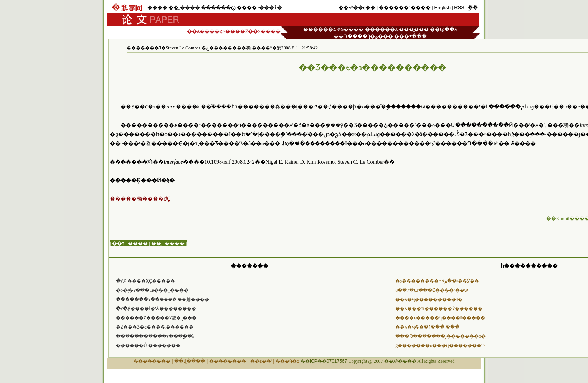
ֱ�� (473, 7)
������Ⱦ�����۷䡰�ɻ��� (156, 318)
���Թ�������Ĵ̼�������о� (440, 336)
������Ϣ (218, 8)
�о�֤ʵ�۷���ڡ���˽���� (152, 290)
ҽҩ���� (350, 29)
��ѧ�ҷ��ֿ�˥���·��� (427, 327)
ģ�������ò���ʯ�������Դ (440, 345)
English (442, 7)
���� (157, 7)
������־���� (405, 7)
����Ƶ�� (242, 31)
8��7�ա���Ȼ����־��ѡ (432, 290)
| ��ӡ (117, 243)
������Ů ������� (148, 345)
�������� (152, 361)
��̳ (173, 7)
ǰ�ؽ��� (381, 36)
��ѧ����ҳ (205, 31)
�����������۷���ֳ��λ (155, 336)
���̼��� (414, 29)
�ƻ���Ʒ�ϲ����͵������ (155, 327)
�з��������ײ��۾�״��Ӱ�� (437, 281)
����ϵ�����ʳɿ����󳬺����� (440, 318)
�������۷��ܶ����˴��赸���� (163, 299)
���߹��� (410, 36)
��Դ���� (350, 36)
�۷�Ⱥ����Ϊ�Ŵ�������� (156, 309)
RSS (459, 7)
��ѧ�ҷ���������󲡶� (429, 299)
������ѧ (320, 29)
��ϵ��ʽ (261, 361)
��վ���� (190, 361)
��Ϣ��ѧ (443, 29)
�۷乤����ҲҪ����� (145, 281)
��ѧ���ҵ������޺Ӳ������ (439, 309)
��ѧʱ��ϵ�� (357, 7)
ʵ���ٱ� (270, 7)
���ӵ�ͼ (287, 361)
